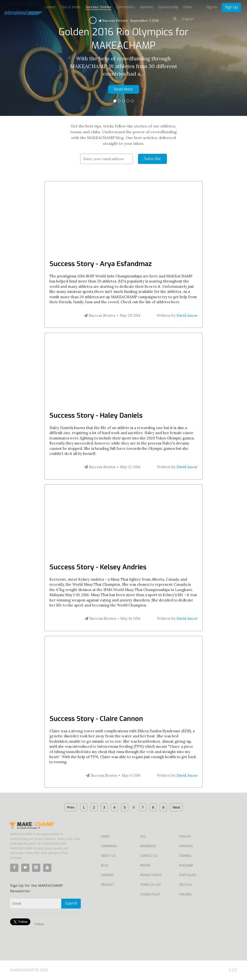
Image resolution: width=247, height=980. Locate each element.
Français (186, 846)
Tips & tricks (70, 7)
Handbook (148, 846)
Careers (107, 875)
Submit (71, 903)
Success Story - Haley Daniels (96, 415)
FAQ (143, 837)
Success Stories (98, 7)
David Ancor (187, 315)
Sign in (211, 7)
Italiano (185, 895)
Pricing (145, 866)
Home (105, 837)
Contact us (149, 856)
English (185, 837)
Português (188, 875)
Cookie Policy (150, 895)
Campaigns (109, 846)
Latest (50, 7)
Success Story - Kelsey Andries (98, 567)
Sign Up (231, 7)
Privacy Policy (151, 875)
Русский (186, 866)
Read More (123, 89)
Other (188, 7)
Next (176, 807)
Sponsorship (168, 7)
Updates (146, 7)
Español (185, 856)
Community (126, 7)
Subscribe (152, 159)
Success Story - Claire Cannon (96, 719)
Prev (71, 807)
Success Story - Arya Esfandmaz (101, 264)
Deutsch (186, 885)
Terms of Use (151, 885)
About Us (108, 856)
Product (108, 885)
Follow (39, 924)
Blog (105, 866)
